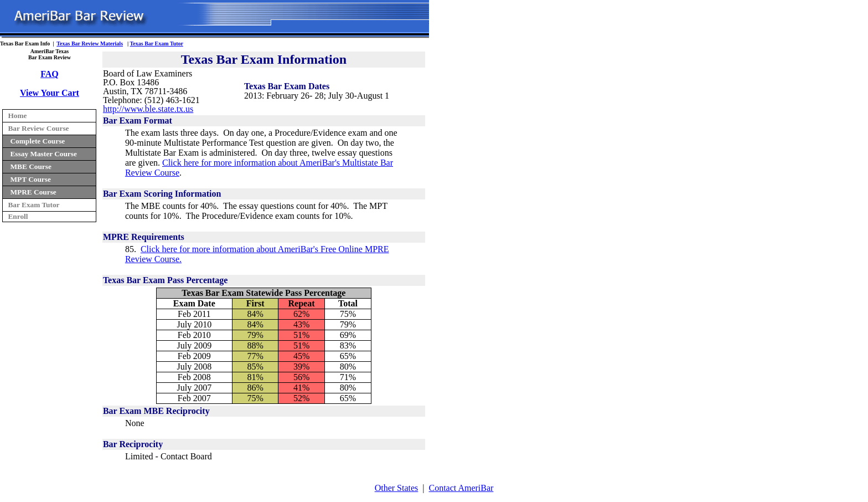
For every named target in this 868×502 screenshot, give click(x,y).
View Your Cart (50, 93)
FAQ (50, 74)
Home (17, 116)
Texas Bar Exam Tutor (157, 43)
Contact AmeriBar (461, 488)
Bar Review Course (38, 128)
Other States (397, 488)
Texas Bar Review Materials (90, 43)
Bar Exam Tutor (33, 205)
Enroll (18, 216)
